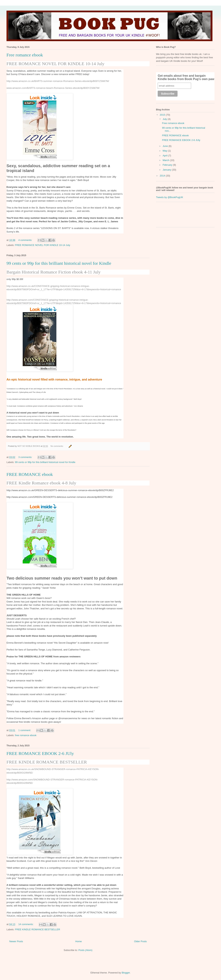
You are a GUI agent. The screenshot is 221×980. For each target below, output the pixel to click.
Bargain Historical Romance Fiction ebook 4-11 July (54, 272)
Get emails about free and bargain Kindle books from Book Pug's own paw (186, 77)
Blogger (126, 973)
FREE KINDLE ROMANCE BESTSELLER (47, 762)
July (165, 119)
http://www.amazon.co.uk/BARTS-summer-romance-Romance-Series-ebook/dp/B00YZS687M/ (58, 81)
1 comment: (25, 730)
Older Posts (140, 941)
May (165, 151)
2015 (163, 115)
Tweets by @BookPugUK (170, 197)
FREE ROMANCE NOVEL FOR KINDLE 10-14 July (55, 64)
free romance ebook (26, 735)
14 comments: (26, 924)
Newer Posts (16, 941)
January (167, 170)
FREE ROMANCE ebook (30, 474)
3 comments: (26, 457)
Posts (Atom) (85, 950)
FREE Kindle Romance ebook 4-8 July (41, 483)
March (166, 160)
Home (79, 941)
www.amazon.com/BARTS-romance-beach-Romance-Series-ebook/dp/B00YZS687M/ (53, 88)
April (165, 156)
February (168, 165)
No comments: (57, 446)
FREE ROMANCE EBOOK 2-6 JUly (40, 753)
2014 (163, 176)
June (166, 146)
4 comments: (26, 240)
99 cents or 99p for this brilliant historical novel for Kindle (59, 263)
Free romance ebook (25, 55)
